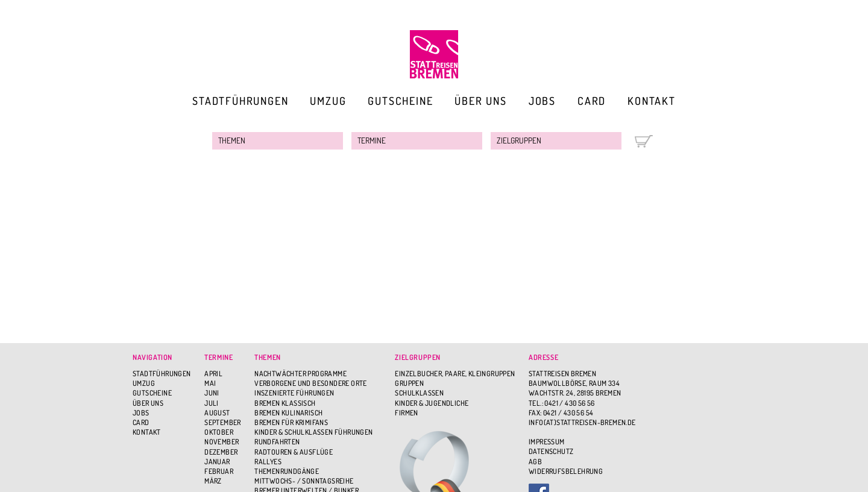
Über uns (480, 101)
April (213, 374)
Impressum (547, 442)
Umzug (328, 101)
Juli (212, 403)
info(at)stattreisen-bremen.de (582, 422)
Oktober (219, 432)
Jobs (542, 101)
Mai (210, 383)
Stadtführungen (240, 101)
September (223, 422)
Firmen (406, 413)
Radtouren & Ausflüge (294, 452)
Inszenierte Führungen (294, 393)
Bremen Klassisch (285, 403)
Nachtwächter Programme (300, 374)
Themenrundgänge (287, 471)
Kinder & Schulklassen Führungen (313, 432)
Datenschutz (551, 451)
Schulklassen (419, 393)
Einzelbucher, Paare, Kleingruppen (455, 374)
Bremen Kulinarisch (288, 413)
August (217, 413)
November (222, 442)
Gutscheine (400, 101)
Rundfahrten (277, 442)
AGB (535, 462)
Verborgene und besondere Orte (311, 383)
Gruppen (409, 383)
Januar (217, 462)
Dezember (221, 452)
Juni (212, 393)
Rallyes (268, 462)
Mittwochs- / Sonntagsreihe (304, 481)
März (213, 481)
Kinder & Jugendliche (432, 403)
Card (592, 101)
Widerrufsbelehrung (566, 471)
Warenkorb (644, 141)
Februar (219, 471)
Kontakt (652, 101)
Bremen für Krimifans (291, 422)
